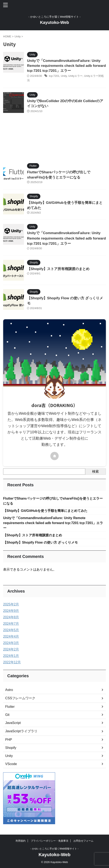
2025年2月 (11, 604)
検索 (95, 471)
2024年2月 (11, 649)
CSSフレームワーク (20, 698)
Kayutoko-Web (54, 22)
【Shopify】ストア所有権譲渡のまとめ (58, 269)
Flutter (10, 707)
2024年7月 (11, 624)
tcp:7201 (54, 76)
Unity (64, 76)
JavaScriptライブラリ (21, 731)
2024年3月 (11, 643)
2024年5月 (11, 630)
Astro (9, 690)
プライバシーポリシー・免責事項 (50, 841)
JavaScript (13, 723)
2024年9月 (11, 611)
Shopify (11, 748)
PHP (9, 740)
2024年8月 (11, 617)
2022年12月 (12, 662)
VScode (11, 764)
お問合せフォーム (83, 841)
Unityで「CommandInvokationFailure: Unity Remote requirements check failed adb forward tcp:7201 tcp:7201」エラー (66, 66)
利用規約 (21, 841)
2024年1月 (11, 656)
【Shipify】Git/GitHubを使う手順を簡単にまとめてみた (45, 511)
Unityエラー (75, 76)
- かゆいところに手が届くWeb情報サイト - (54, 849)
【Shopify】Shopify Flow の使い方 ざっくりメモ (40, 542)
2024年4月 (11, 636)
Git (7, 715)
